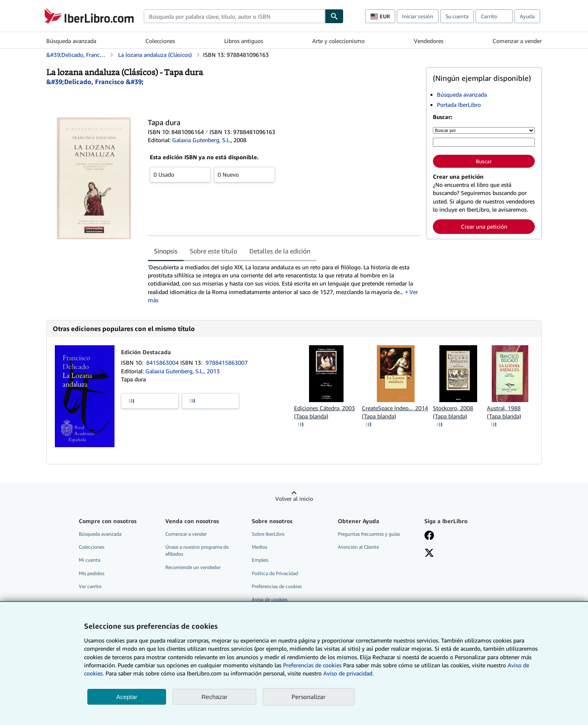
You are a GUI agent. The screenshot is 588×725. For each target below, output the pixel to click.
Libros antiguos (244, 41)
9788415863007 (227, 362)
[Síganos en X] (429, 554)
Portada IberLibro (459, 105)
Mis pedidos (92, 573)
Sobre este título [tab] (213, 251)
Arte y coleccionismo (338, 41)
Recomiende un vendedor (193, 567)
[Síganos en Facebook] (429, 536)
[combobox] (234, 16)
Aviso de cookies (270, 599)
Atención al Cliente (358, 547)
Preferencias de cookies (312, 665)
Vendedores (429, 41)
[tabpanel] (284, 284)
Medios (259, 547)
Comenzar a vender (517, 41)
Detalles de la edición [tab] (280, 251)
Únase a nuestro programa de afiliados (197, 550)
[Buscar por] (484, 130)
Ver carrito (90, 586)
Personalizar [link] (309, 697)
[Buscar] (334, 16)
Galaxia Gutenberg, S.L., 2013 (183, 371)
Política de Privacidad (275, 573)
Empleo (260, 560)
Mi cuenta (90, 560)
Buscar (484, 161)
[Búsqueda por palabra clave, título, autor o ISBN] (484, 142)
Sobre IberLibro (268, 534)
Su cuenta (457, 16)
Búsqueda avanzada (71, 41)
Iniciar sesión (418, 16)
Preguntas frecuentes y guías (369, 534)
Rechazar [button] (214, 697)
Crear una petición (484, 226)
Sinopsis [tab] (166, 251)
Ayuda (527, 16)
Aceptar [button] (127, 697)
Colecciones (160, 41)
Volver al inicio (294, 499)
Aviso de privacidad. (348, 673)
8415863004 (163, 362)
